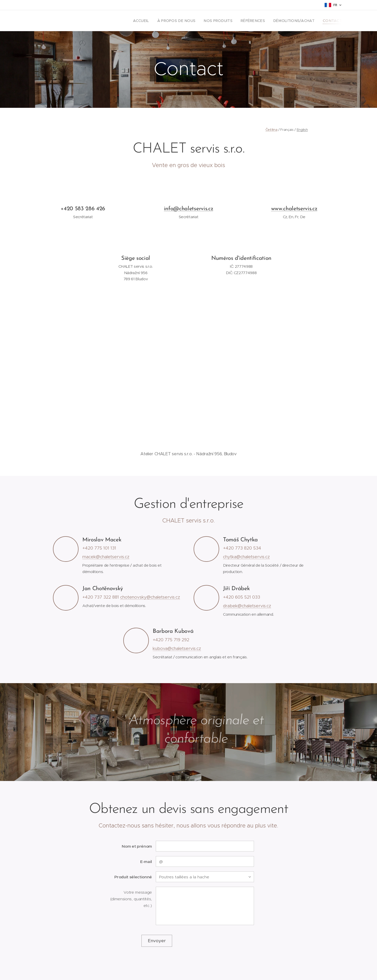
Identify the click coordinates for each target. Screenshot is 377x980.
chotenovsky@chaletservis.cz (150, 597)
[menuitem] (156, 21)
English (302, 130)
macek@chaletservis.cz (106, 557)
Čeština (271, 130)
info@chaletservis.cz (188, 209)
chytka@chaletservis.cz (246, 557)
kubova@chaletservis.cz (177, 648)
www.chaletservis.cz (294, 209)
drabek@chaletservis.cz (247, 606)
